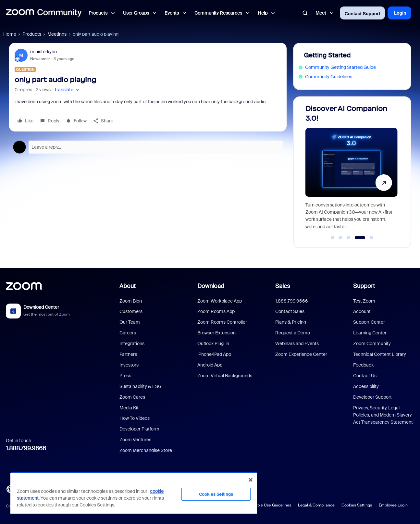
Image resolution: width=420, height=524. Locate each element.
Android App (210, 365)
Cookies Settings (357, 505)
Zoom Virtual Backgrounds (225, 376)
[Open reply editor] (148, 147)
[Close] (251, 480)
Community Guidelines (329, 77)
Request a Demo (293, 333)
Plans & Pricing (291, 322)
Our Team (130, 322)
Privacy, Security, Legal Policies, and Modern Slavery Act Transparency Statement (383, 415)
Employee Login (393, 505)
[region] (134, 493)
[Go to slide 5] (372, 238)
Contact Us (365, 376)
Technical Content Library (380, 354)
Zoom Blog (131, 301)
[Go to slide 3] (349, 238)
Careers (128, 333)
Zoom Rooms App (216, 311)
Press (125, 376)
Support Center (369, 322)
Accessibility (366, 386)
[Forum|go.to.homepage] (44, 13)
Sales (283, 286)
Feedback (363, 365)
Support (364, 286)
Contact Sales (290, 311)
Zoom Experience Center (301, 354)
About (128, 286)
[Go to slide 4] (360, 238)
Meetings (57, 34)
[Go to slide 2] (340, 238)
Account (362, 311)
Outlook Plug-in (213, 343)
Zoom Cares (132, 397)
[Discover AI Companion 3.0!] (352, 169)
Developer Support (372, 397)
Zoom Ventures (135, 440)
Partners (128, 354)
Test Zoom (364, 301)
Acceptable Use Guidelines (267, 505)
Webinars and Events (297, 343)
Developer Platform (139, 429)
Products (32, 34)
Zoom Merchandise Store (146, 450)
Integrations (132, 343)
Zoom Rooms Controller (222, 322)
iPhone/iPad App (214, 354)
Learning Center (370, 333)
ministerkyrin (43, 52)
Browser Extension (216, 333)
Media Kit (129, 408)
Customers (131, 311)
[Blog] (10, 489)
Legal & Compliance (316, 505)
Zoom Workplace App (220, 301)
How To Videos (135, 418)
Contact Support (363, 14)
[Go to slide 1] (333, 238)
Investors (129, 365)
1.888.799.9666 (26, 448)
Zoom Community (372, 343)
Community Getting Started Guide (340, 67)
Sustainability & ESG (141, 386)
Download (211, 286)
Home (10, 34)
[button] (67, 90)
